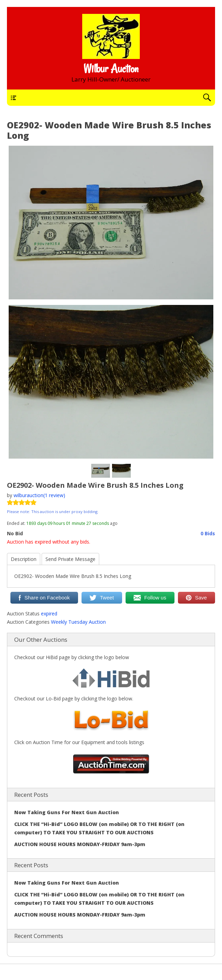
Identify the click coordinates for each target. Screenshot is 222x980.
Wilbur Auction (111, 69)
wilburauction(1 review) (39, 495)
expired (49, 613)
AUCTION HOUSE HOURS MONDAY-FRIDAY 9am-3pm (80, 844)
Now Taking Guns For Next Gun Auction (67, 812)
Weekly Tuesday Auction (78, 622)
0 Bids (208, 533)
